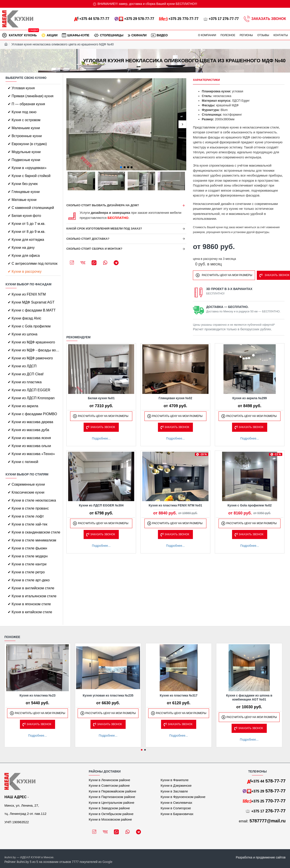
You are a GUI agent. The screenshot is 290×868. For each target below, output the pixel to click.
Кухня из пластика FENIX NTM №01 (175, 505)
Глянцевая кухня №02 (175, 398)
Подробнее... (101, 438)
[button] (70, 124)
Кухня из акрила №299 (250, 398)
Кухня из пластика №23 (37, 695)
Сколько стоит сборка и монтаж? (94, 249)
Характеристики (206, 80)
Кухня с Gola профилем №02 (250, 505)
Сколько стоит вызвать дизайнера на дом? (103, 205)
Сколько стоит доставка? (88, 239)
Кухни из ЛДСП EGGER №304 (101, 505)
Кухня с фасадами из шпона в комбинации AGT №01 (249, 697)
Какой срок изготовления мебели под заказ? (104, 229)
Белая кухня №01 (101, 398)
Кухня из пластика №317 (179, 695)
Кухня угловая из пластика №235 (108, 695)
